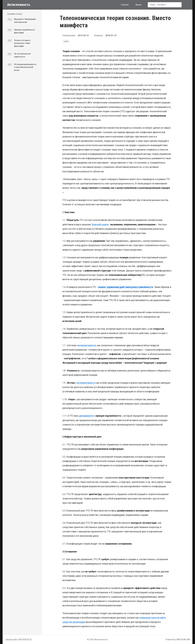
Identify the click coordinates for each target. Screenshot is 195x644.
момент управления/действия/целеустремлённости (126, 287)
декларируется (87, 416)
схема (66, 41)
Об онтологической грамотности (22, 55)
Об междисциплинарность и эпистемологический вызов (25, 67)
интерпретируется (87, 345)
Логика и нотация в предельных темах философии (22, 43)
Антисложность (19, 5)
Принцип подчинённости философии (24, 31)
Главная (125, 5)
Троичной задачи (100, 224)
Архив (138, 5)
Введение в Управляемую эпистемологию (25, 21)
